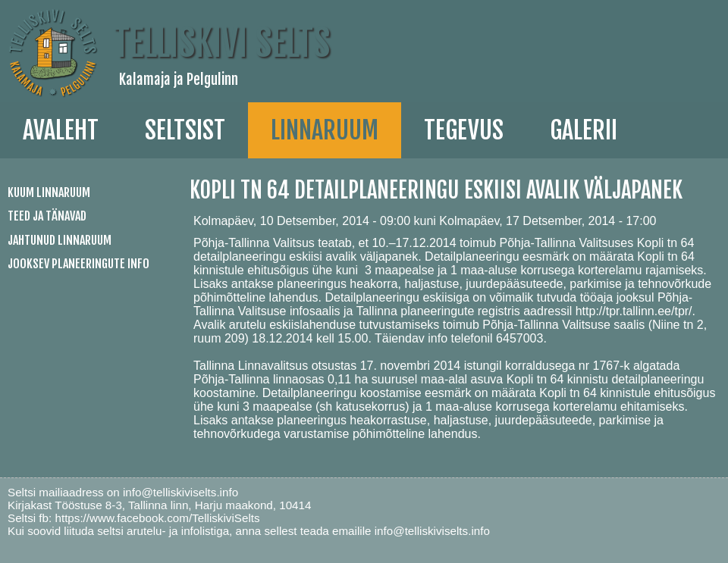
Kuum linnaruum (49, 192)
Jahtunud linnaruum (60, 240)
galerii (584, 130)
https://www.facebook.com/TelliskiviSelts (157, 518)
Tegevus (464, 130)
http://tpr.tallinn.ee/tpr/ (634, 311)
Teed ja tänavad (47, 216)
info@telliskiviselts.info (180, 492)
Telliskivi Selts (222, 43)
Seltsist (185, 130)
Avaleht (61, 130)
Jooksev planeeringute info (78, 264)
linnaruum (325, 130)
